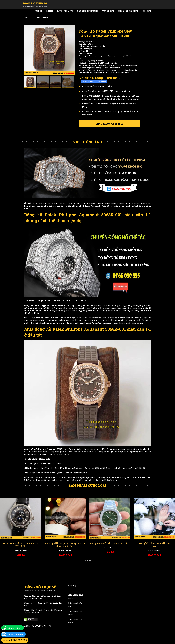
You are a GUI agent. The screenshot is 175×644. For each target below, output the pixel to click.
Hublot (38, 11)
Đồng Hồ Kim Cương (88, 11)
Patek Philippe (65, 11)
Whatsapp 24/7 (14, 628)
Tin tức (147, 11)
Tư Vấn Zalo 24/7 (15, 634)
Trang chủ (28, 17)
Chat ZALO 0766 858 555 (109, 124)
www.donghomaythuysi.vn (135, 452)
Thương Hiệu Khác (128, 11)
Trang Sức (108, 11)
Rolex (50, 11)
